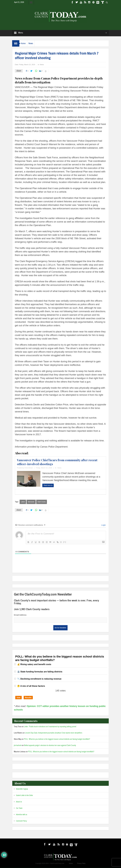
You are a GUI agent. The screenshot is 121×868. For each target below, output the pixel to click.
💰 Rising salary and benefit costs (34, 664)
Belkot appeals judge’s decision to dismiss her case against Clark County (50, 746)
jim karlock (18, 746)
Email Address (20, 615)
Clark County (42, 502)
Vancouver (31, 502)
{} (61, 542)
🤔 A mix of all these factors (31, 686)
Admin (71, 864)
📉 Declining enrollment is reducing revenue (39, 679)
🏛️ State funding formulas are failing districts (40, 672)
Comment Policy (21, 821)
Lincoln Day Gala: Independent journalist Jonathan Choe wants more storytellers (54, 733)
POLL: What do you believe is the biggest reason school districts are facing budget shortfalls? (57, 739)
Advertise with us (22, 815)
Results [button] (28, 698)
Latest (23, 502)
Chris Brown (29, 468)
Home (24, 43)
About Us (19, 802)
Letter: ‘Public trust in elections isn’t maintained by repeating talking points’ (50, 727)
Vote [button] (18, 698)
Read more (48, 485)
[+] (65, 542)
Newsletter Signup (22, 789)
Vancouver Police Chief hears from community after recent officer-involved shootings (57, 462)
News (35, 43)
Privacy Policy (81, 864)
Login (103, 525)
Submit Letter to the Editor (24, 796)
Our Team (19, 808)
